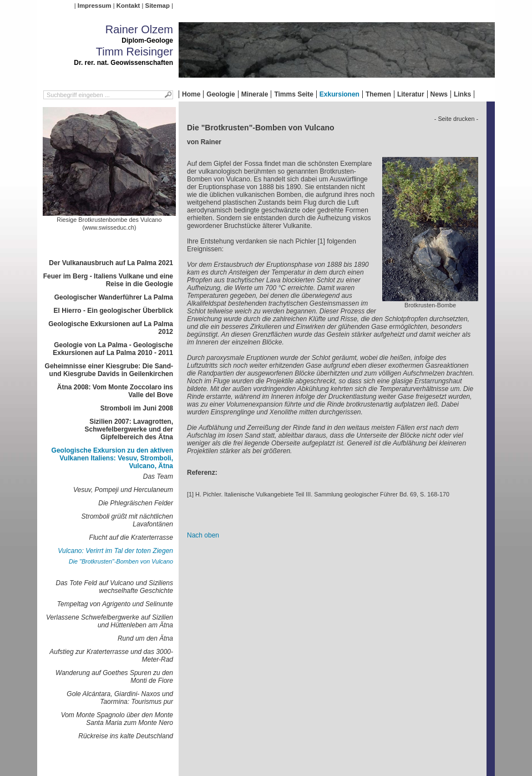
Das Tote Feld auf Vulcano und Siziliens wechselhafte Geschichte (115, 587)
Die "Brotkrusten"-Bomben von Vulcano (121, 561)
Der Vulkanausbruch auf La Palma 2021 (111, 263)
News (439, 94)
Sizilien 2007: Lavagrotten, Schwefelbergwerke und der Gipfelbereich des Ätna (129, 429)
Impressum (95, 6)
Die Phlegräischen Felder (136, 503)
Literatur (411, 94)
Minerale (255, 94)
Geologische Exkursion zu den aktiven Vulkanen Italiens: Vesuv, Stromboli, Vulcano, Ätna (112, 458)
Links (462, 94)
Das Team (158, 476)
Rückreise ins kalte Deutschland (126, 736)
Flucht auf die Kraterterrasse (131, 537)
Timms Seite (293, 94)
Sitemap (158, 6)
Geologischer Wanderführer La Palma (114, 297)
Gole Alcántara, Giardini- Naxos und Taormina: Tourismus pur (120, 698)
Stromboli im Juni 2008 (137, 408)
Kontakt (128, 6)
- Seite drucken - (456, 119)
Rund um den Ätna (145, 638)
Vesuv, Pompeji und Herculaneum (123, 490)
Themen (378, 94)
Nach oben (203, 535)
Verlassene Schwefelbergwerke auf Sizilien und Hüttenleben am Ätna (110, 621)
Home (191, 94)
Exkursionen (340, 94)
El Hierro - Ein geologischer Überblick (113, 311)
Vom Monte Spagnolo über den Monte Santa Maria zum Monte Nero (117, 719)
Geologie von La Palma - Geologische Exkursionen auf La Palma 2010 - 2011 (113, 349)
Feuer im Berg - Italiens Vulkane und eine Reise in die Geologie (108, 280)
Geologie (221, 94)
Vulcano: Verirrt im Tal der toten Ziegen (115, 551)
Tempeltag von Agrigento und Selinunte (115, 604)
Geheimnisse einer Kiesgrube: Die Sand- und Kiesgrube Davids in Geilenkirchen (109, 370)
